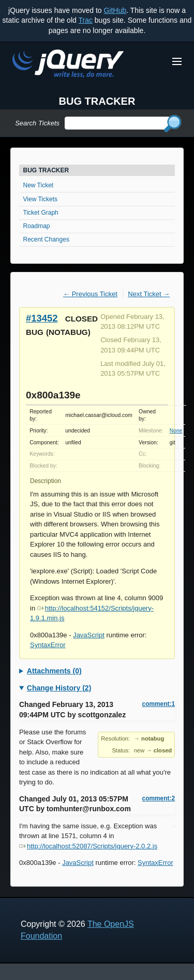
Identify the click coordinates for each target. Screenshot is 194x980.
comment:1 (159, 704)
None (176, 431)
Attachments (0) (54, 671)
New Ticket (39, 185)
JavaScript (89, 635)
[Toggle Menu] (177, 61)
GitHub (115, 10)
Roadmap (37, 226)
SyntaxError (48, 645)
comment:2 (159, 798)
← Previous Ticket (90, 294)
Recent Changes (46, 239)
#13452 (42, 318)
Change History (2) (59, 688)
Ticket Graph (41, 213)
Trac (85, 20)
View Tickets (40, 199)
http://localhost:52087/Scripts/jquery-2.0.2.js (88, 846)
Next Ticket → (149, 294)
